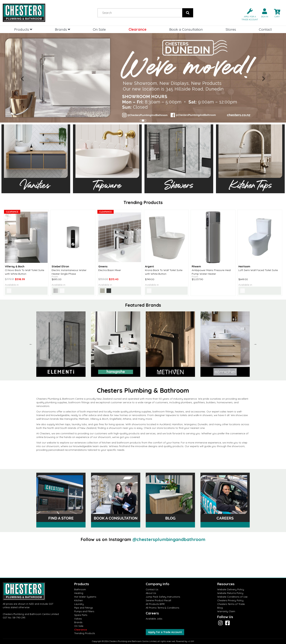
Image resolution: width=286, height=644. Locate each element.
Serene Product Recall (158, 600)
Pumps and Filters (84, 611)
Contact (265, 29)
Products (23, 29)
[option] (61, 344)
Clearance (138, 29)
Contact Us (152, 589)
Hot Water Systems (85, 597)
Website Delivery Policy (231, 589)
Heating (79, 593)
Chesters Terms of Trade (231, 604)
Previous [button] (31, 344)
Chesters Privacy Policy (230, 600)
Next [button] (255, 344)
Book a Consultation (186, 29)
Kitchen (79, 600)
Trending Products (85, 633)
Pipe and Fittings (84, 608)
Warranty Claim (226, 611)
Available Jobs (154, 619)
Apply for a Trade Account (165, 632)
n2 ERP (191, 641)
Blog (220, 608)
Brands (62, 29)
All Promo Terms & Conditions (162, 608)
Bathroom (80, 589)
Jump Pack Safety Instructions (163, 597)
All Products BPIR (155, 604)
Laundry (79, 604)
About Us (151, 593)
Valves (78, 619)
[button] (248, 14)
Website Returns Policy (230, 593)
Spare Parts (81, 615)
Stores (231, 29)
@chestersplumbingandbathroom (169, 539)
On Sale (99, 29)
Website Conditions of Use (232, 597)
